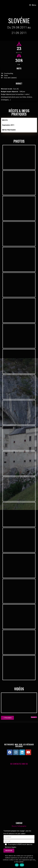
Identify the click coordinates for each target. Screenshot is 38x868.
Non (22, 865)
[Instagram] (16, 752)
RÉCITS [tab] (5, 120)
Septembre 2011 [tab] (8, 125)
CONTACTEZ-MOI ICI (20, 764)
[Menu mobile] (33, 5)
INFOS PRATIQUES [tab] (9, 130)
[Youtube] (28, 752)
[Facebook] (10, 752)
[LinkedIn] (22, 752)
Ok (17, 865)
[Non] (35, 861)
